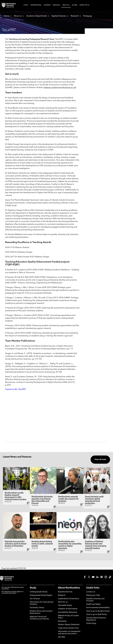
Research (75, 16)
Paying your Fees (93, 595)
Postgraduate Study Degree (41, 595)
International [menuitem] (36, 5)
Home (7, 16)
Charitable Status (65, 605)
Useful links (93, 588)
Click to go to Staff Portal (97, 615)
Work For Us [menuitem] (84, 5)
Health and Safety (93, 604)
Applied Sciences (59, 16)
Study (33, 588)
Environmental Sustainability (98, 608)
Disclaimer (62, 621)
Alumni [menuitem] (74, 5)
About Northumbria (69, 588)
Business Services (65, 592)
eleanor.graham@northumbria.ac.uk (60, 88)
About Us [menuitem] (66, 5)
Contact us (91, 592)
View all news (100, 460)
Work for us (63, 602)
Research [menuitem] (56, 5)
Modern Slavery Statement (69, 625)
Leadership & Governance (68, 599)
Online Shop (91, 623)
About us (18, 16)
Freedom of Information (68, 609)
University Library (37, 608)
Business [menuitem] (47, 5)
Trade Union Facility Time (68, 628)
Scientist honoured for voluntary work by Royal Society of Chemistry (15, 544)
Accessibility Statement (68, 612)
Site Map (62, 637)
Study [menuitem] (26, 5)
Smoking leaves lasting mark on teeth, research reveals (42, 544)
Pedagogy (88, 16)
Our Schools (35, 599)
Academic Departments (37, 16)
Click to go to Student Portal (98, 611)
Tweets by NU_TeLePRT (15, 389)
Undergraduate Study (39, 592)
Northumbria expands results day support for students (68, 499)
